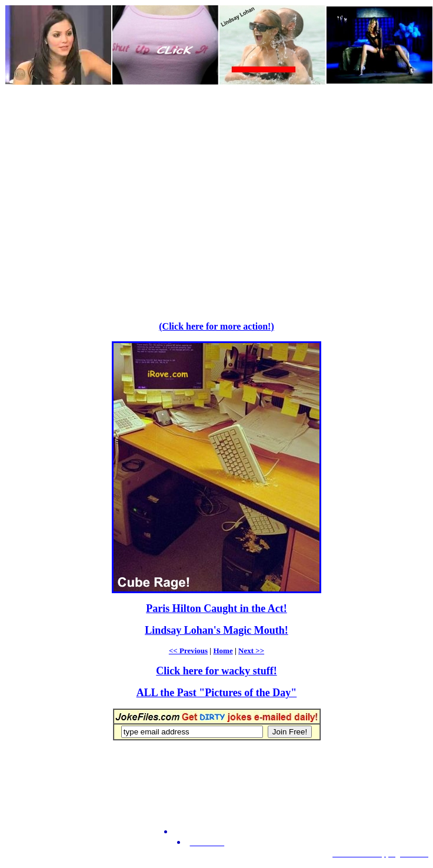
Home (223, 651)
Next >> (251, 651)
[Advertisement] (110, 196)
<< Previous (188, 651)
